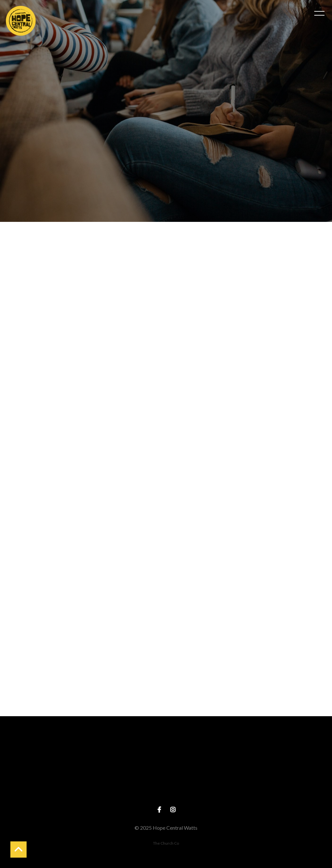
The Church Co (166, 843)
